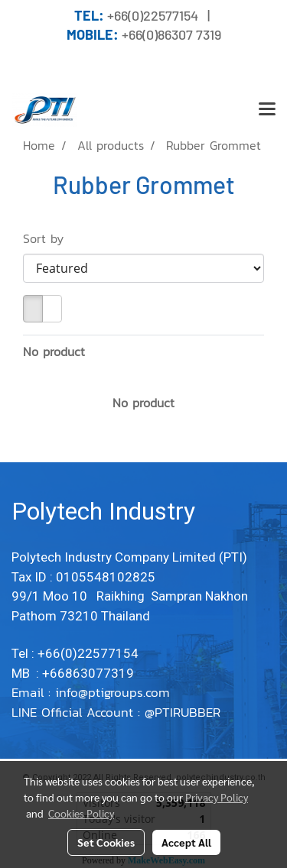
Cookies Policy (81, 813)
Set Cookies (106, 842)
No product (54, 351)
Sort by (50, 238)
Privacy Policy (217, 797)
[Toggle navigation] (267, 110)
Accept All (186, 842)
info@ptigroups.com (115, 692)
